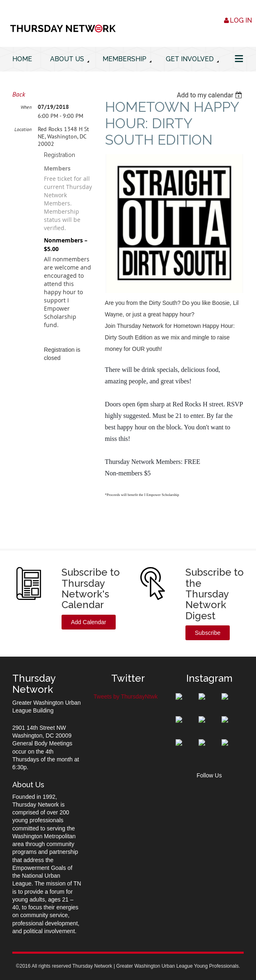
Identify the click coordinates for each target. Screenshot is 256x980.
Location (23, 129)
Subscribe (208, 633)
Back (19, 94)
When (26, 107)
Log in (241, 20)
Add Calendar (89, 622)
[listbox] (210, 95)
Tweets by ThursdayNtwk (126, 696)
